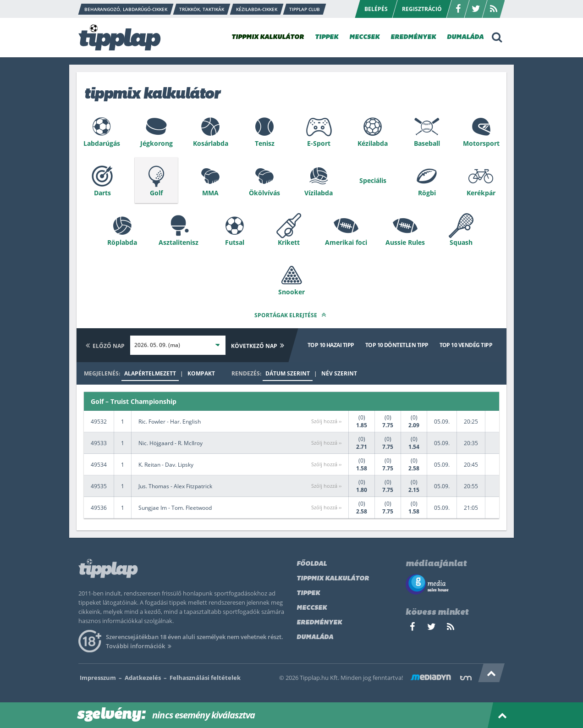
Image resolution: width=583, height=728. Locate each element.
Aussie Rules (405, 242)
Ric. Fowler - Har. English (170, 422)
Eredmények (319, 623)
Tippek (308, 593)
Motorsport (481, 143)
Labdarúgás (102, 143)
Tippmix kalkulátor (333, 579)
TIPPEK (327, 37)
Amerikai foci (346, 242)
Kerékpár (481, 193)
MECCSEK (364, 37)
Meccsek (312, 608)
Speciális (373, 180)
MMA (210, 193)
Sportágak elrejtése (291, 315)
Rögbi (427, 193)
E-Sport (319, 143)
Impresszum (98, 678)
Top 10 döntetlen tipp (397, 345)
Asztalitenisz (179, 242)
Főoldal (312, 564)
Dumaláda (315, 637)
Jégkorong (157, 143)
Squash (461, 242)
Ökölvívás (264, 193)
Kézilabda (373, 143)
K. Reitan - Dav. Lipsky (166, 465)
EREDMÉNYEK (413, 37)
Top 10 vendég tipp (466, 345)
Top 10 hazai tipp (331, 345)
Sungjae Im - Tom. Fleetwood (175, 508)
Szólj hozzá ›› (326, 421)
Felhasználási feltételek (205, 678)
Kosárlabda (211, 143)
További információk (140, 646)
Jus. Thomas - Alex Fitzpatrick (175, 486)
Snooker (291, 292)
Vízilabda (319, 193)
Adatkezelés (143, 678)
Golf (156, 193)
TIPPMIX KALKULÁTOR (268, 37)
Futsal (235, 242)
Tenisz (265, 143)
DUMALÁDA (465, 37)
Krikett (289, 242)
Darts (102, 193)
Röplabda (122, 242)
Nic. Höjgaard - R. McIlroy (170, 443)
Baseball (427, 143)
